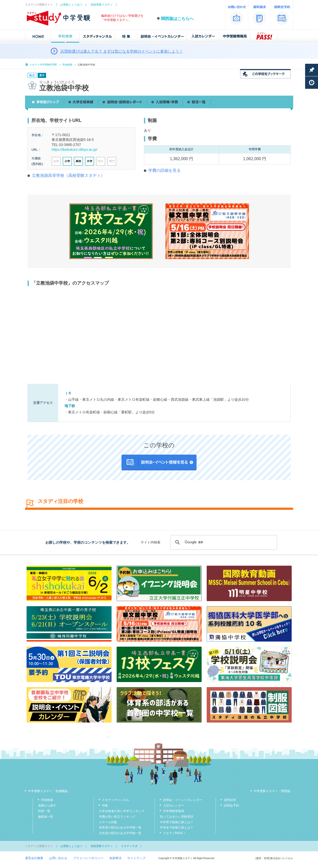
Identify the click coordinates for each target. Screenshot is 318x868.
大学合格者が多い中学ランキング (122, 811)
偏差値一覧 (46, 817)
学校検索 (67, 65)
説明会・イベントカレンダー (183, 800)
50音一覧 (44, 811)
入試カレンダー (174, 806)
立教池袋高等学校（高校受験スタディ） (68, 175)
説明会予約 (231, 806)
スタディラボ (129, 846)
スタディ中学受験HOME (43, 65)
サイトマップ (136, 858)
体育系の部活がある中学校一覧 (120, 828)
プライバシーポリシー (88, 858)
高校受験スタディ (102, 5)
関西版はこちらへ (177, 19)
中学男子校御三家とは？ (177, 822)
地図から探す (47, 806)
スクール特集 (108, 822)
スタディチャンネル (116, 800)
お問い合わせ (58, 858)
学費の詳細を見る (164, 170)
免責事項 (115, 858)
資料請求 (230, 800)
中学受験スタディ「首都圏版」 (49, 791)
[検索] (223, 542)
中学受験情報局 (174, 811)
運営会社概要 (34, 858)
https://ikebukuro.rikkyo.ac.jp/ (75, 150)
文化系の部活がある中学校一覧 (120, 833)
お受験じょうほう (71, 5)
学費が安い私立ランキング (117, 817)
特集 (105, 806)
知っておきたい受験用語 (177, 817)
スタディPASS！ (174, 833)
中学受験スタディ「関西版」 (273, 791)
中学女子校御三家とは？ (177, 828)
